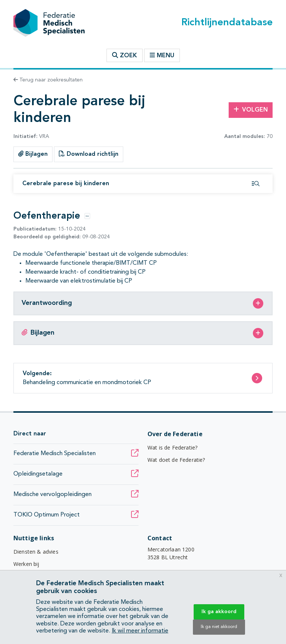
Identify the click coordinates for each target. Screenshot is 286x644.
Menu (162, 55)
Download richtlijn (89, 154)
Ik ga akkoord (219, 612)
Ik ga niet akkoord (219, 627)
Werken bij (26, 564)
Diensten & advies (36, 552)
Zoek (125, 55)
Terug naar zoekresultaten (48, 80)
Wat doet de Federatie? (176, 460)
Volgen (251, 110)
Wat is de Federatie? (172, 447)
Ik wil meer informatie (140, 631)
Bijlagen (33, 154)
